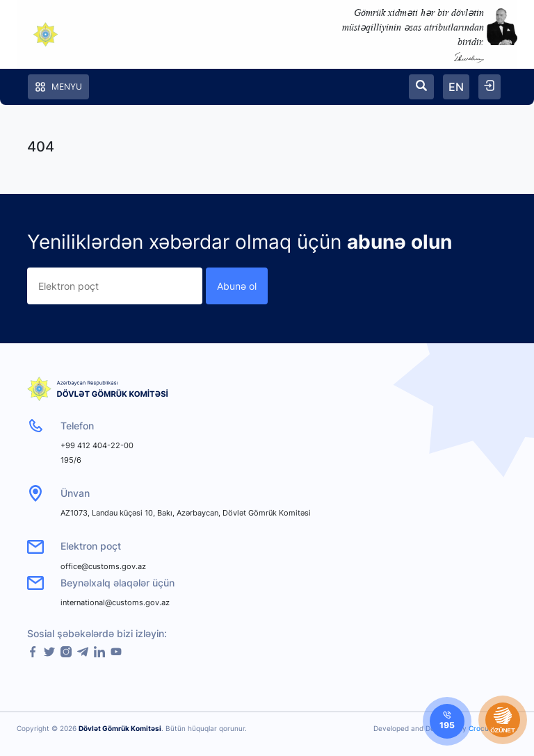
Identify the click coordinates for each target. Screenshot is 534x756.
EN (456, 87)
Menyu (58, 87)
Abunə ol (237, 286)
